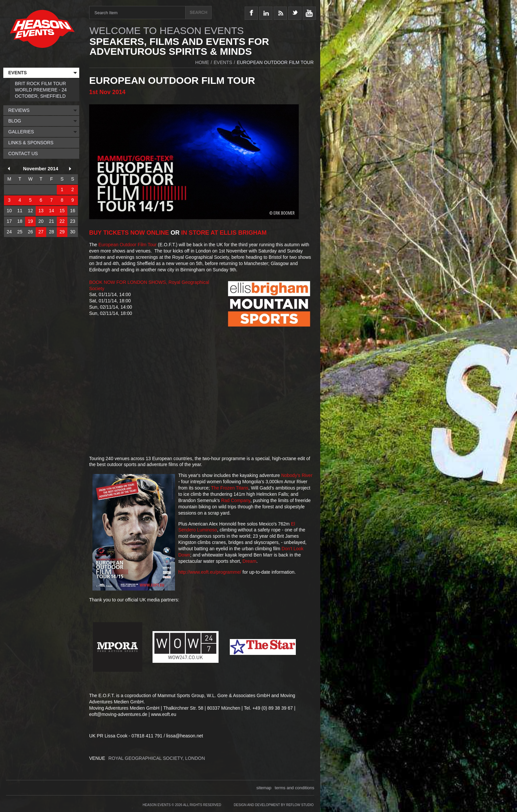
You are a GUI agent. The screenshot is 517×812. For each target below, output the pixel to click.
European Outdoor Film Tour (127, 245)
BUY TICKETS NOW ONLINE (129, 233)
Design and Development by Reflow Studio (274, 805)
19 (30, 221)
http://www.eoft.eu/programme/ (210, 572)
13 (41, 211)
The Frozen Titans (230, 488)
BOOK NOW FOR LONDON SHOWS (128, 282)
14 (52, 211)
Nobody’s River (297, 475)
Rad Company (236, 500)
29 (62, 232)
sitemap (264, 788)
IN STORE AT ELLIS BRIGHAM (224, 233)
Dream (250, 561)
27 (41, 232)
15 (62, 211)
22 (62, 221)
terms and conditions (294, 788)
